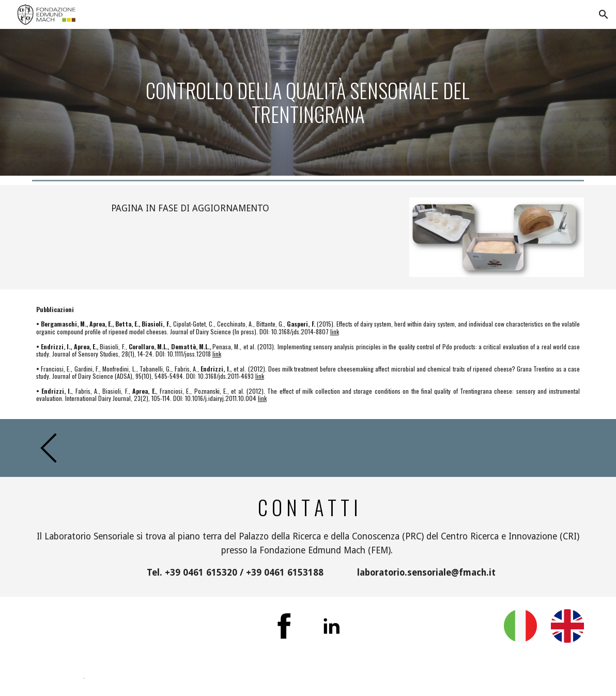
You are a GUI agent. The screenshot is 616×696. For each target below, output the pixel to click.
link (335, 331)
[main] (308, 102)
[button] (604, 14)
